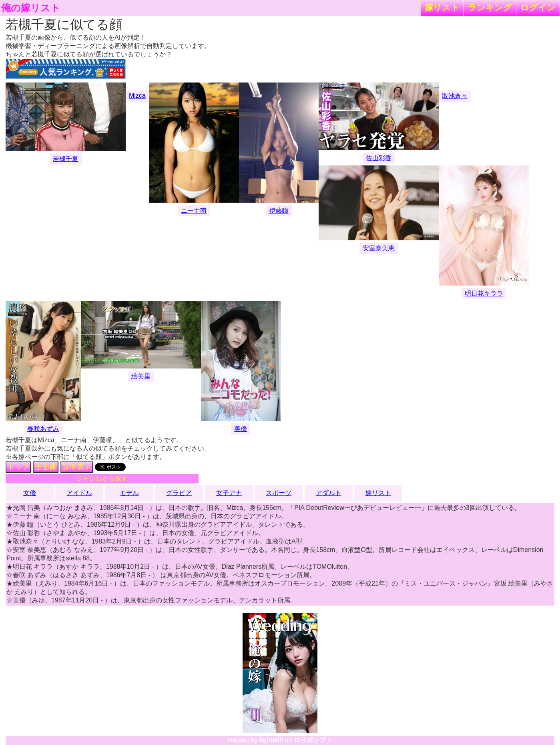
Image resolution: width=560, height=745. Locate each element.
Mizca (137, 96)
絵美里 (141, 376)
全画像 (46, 467)
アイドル (79, 493)
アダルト (329, 493)
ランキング (490, 7)
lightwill (271, 740)
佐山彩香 (379, 158)
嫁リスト (442, 7)
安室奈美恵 (379, 248)
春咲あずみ (43, 429)
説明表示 (77, 467)
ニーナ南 (194, 210)
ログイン (538, 7)
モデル (129, 493)
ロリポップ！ (313, 740)
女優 (30, 493)
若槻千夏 (66, 159)
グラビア (179, 493)
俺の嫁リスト (31, 8)
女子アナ (229, 493)
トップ (18, 467)
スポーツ (279, 493)
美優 (241, 429)
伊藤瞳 (279, 210)
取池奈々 (455, 96)
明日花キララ (484, 293)
